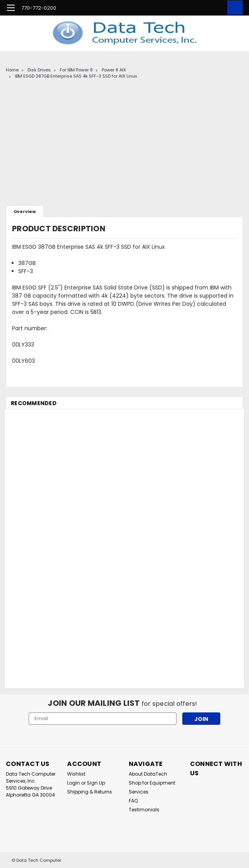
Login (73, 783)
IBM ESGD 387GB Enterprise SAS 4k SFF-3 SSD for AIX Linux (76, 76)
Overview (25, 211)
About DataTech (148, 774)
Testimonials (144, 810)
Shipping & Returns (90, 792)
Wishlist (76, 774)
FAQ (133, 801)
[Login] (216, 8)
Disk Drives (39, 70)
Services (139, 792)
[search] (199, 8)
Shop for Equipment (152, 783)
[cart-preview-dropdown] (233, 8)
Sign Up (96, 783)
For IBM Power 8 (76, 70)
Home (12, 70)
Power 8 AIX (114, 70)
